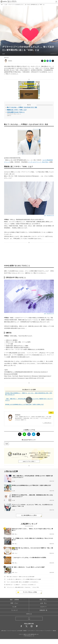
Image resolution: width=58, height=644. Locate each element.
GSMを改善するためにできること (16, 112)
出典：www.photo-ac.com (49, 216)
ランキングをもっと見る (30, 588)
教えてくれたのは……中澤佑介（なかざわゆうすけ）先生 (22, 107)
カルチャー (43, 603)
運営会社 (54, 627)
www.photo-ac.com (53, 54)
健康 (7, 440)
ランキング (15, 606)
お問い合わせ (4, 627)
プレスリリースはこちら (12, 627)
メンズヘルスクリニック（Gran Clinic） (39, 162)
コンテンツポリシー (31, 627)
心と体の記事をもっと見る (29, 511)
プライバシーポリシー (40, 627)
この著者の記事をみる (47, 419)
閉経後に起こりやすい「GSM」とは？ (17, 110)
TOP (2, 5)
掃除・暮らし (43, 596)
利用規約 (25, 627)
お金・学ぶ (43, 599)
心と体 (6, 5)
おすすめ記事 (20, 627)
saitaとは (29, 610)
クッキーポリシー (48, 627)
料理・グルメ (15, 599)
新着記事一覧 (43, 606)
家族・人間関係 (14, 596)
